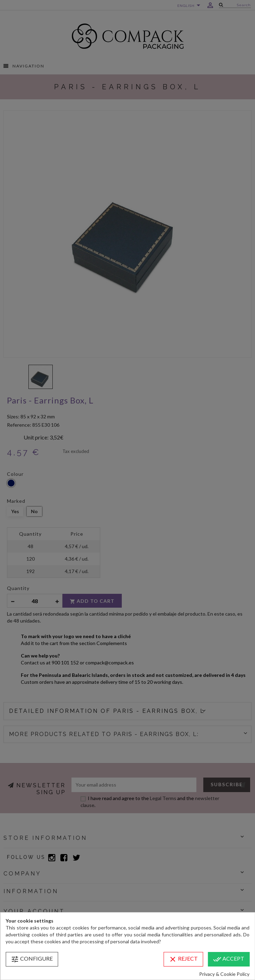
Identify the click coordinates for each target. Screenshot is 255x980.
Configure (32, 959)
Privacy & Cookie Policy (224, 974)
